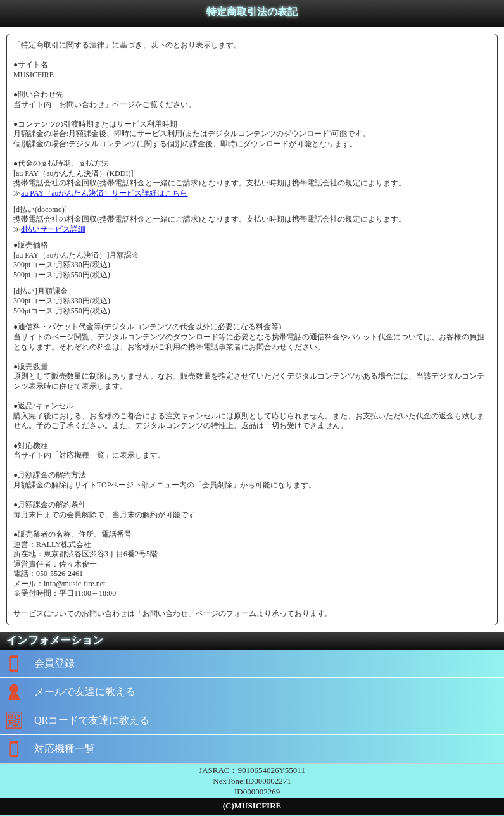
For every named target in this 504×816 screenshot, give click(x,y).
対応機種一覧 (47, 749)
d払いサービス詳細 (53, 229)
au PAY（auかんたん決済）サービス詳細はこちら (104, 193)
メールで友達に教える (68, 692)
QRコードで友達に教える (75, 720)
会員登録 (37, 663)
